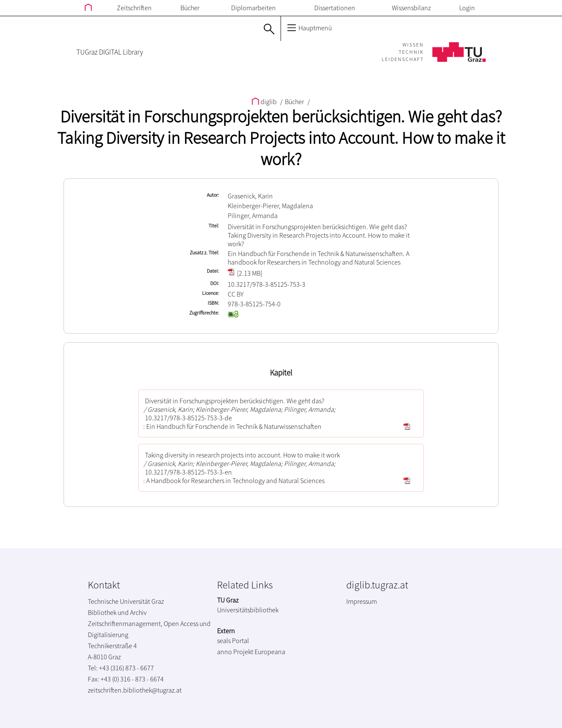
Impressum (362, 601)
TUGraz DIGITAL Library (110, 52)
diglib (265, 102)
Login (467, 8)
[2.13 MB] (245, 273)
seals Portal (233, 641)
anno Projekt (235, 652)
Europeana (270, 652)
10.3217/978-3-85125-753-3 (267, 284)
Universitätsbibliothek (248, 610)
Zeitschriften (134, 8)
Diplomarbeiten (253, 8)
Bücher (190, 8)
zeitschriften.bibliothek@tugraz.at (135, 690)
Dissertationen (335, 8)
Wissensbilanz (411, 8)
